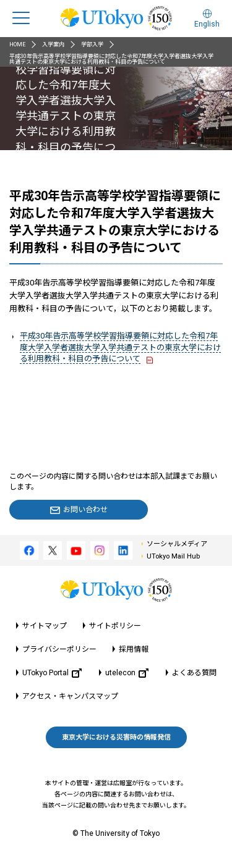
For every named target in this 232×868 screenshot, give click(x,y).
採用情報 (134, 649)
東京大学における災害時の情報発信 (116, 737)
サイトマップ (45, 626)
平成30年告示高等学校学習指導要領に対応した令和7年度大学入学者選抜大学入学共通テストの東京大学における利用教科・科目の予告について (120, 347)
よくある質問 (194, 673)
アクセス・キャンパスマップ (70, 696)
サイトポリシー (115, 626)
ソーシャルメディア (177, 544)
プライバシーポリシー (59, 649)
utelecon (127, 673)
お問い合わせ (85, 510)
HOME (17, 44)
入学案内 (53, 44)
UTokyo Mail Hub (173, 556)
